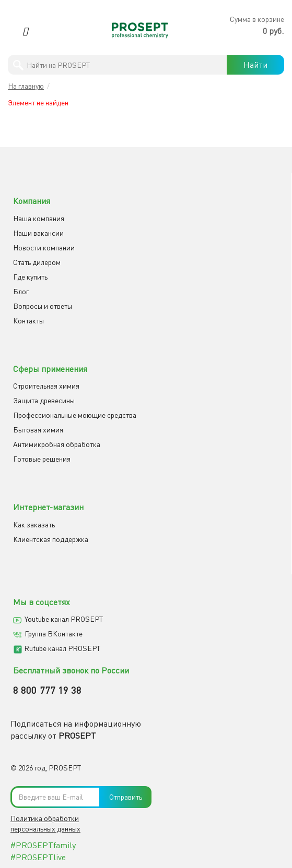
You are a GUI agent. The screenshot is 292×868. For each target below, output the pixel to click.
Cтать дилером (37, 262)
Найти (255, 65)
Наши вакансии (38, 233)
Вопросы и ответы (43, 306)
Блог (21, 291)
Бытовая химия (38, 430)
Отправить (126, 797)
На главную (26, 86)
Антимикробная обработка (57, 444)
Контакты (28, 321)
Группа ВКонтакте (54, 634)
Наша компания (39, 218)
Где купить (30, 277)
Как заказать (34, 525)
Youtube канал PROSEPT (64, 619)
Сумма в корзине (257, 19)
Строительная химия (46, 386)
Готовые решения (42, 459)
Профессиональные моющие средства (75, 415)
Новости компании (44, 248)
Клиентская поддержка (51, 539)
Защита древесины (44, 400)
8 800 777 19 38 (48, 690)
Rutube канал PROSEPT (62, 648)
